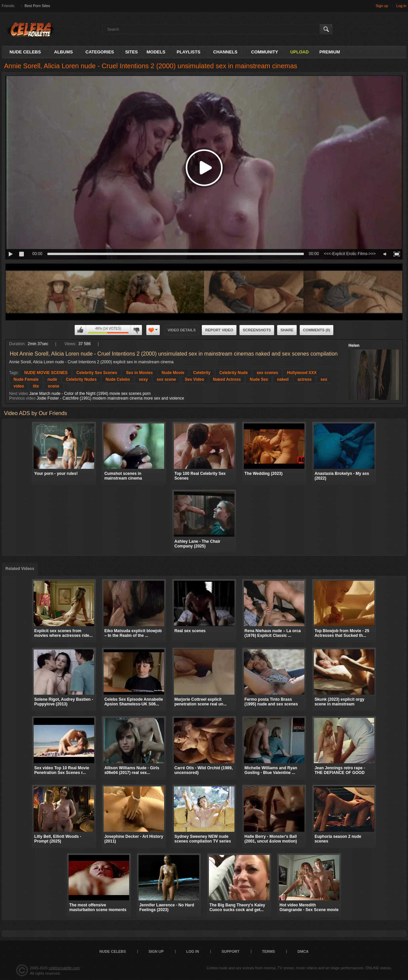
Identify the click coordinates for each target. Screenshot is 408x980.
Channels (225, 52)
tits (36, 386)
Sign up (382, 6)
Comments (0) (317, 330)
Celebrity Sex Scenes (97, 373)
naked (283, 379)
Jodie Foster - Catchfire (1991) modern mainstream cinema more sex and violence (110, 398)
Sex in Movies (139, 373)
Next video (19, 394)
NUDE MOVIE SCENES (46, 373)
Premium (330, 52)
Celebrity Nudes (81, 379)
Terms (269, 951)
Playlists (188, 52)
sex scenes (267, 373)
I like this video (80, 330)
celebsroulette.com (64, 968)
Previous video (22, 398)
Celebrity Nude (234, 373)
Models (156, 52)
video (19, 386)
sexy (143, 379)
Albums (64, 52)
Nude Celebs (25, 52)
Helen (354, 345)
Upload (300, 52)
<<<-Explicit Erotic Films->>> (350, 254)
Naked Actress (227, 379)
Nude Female (26, 379)
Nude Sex (259, 379)
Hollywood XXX (302, 373)
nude (52, 379)
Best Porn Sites (37, 6)
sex (324, 379)
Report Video (219, 330)
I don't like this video (136, 330)
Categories (100, 52)
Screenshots (257, 330)
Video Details (182, 330)
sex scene (166, 379)
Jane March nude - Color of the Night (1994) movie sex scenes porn (90, 394)
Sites (132, 52)
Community (265, 52)
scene (53, 386)
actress (304, 379)
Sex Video (195, 379)
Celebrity (202, 373)
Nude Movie (173, 373)
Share (287, 330)
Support (231, 951)
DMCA (303, 951)
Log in (401, 6)
